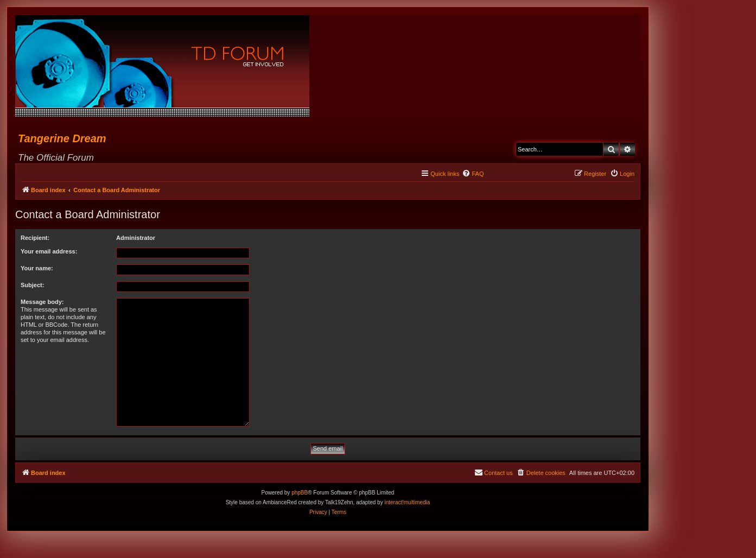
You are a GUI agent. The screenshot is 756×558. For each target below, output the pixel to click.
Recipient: (35, 238)
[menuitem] (473, 174)
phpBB (300, 493)
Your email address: (49, 251)
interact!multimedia (407, 502)
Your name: (37, 268)
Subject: (32, 285)
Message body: (42, 302)
